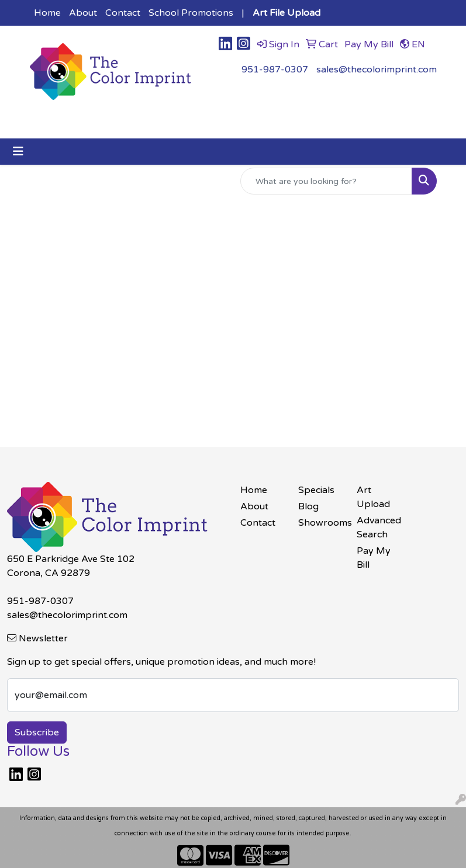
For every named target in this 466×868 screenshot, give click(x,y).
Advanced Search (379, 527)
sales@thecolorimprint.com (377, 70)
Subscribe (37, 732)
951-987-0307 (275, 70)
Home (47, 13)
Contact (123, 13)
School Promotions (191, 13)
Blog (308, 506)
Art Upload (373, 497)
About (83, 13)
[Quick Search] (326, 181)
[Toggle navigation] (18, 152)
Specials (316, 490)
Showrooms (320, 523)
